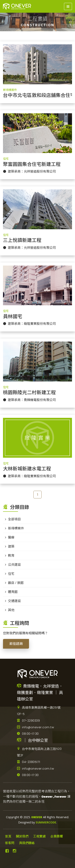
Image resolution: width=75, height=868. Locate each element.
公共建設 (14, 565)
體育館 (13, 592)
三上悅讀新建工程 (22, 240)
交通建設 (14, 601)
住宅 (6, 159)
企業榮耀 (57, 836)
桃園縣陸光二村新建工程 (29, 393)
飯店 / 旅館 (16, 583)
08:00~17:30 (28, 734)
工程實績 (39, 836)
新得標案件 (10, 90)
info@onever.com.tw (35, 727)
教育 (11, 555)
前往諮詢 (16, 644)
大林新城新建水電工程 (27, 469)
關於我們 (22, 836)
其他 (11, 610)
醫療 (11, 537)
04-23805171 (29, 762)
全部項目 (14, 519)
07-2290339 (28, 721)
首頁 (8, 836)
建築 (11, 546)
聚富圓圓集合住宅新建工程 (32, 164)
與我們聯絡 (27, 843)
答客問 (10, 843)
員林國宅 (13, 317)
